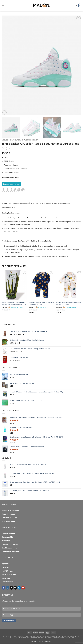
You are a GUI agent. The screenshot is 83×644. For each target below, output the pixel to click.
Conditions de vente (9, 548)
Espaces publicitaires (10, 544)
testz (58, 636)
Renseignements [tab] (9, 207)
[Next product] (4, 149)
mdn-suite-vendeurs (35, 638)
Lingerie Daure (43, 307)
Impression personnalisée (54, 638)
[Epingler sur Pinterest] (19, 190)
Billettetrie (6, 541)
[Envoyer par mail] (15, 190)
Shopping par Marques (10, 510)
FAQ (27, 636)
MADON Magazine (9, 574)
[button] (3, 6)
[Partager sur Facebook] (8, 190)
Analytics (22, 638)
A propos (5, 564)
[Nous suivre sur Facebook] (4, 588)
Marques (41, 636)
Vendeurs (13, 638)
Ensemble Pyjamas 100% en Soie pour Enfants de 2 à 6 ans (41, 304)
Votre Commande (8, 514)
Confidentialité (7, 582)
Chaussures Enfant (30, 140)
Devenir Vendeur (8, 533)
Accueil (5, 140)
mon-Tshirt (69, 638)
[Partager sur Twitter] (11, 190)
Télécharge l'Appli (8, 521)
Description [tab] (6, 203)
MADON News (7, 571)
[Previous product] (8, 149)
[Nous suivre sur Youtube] (23, 588)
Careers (33, 636)
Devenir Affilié (7, 537)
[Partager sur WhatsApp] (4, 190)
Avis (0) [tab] (42, 203)
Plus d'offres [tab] (52, 203)
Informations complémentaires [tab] (25, 203)
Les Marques (50, 636)
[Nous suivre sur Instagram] (8, 588)
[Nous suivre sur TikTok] (11, 588)
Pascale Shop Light (17, 307)
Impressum (6, 578)
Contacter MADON (9, 517)
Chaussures (15, 140)
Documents (75, 636)
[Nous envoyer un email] (15, 588)
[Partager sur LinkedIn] (23, 190)
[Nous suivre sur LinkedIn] (19, 588)
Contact (21, 636)
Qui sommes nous (10, 636)
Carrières (5, 567)
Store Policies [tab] (64, 203)
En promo (65, 636)
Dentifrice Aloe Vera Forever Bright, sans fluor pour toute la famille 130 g (14, 304)
